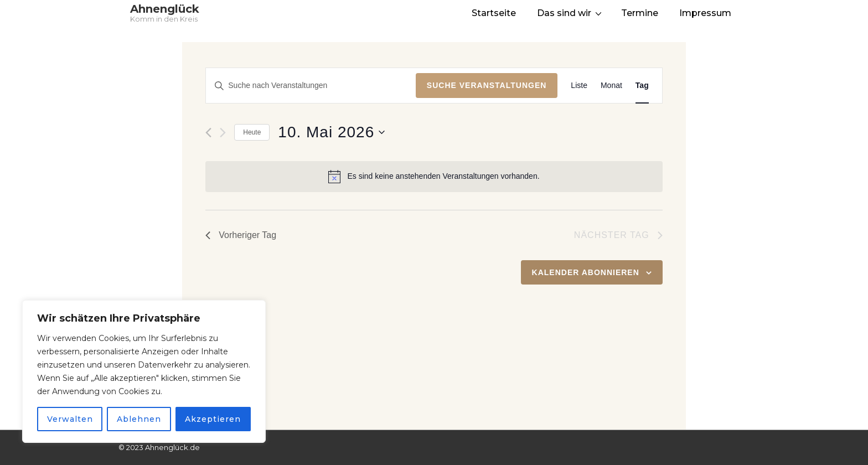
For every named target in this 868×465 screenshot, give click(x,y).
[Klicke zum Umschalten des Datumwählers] (331, 132)
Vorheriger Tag (241, 235)
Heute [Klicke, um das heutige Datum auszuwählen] (252, 132)
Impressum (705, 13)
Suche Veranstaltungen (487, 85)
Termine (640, 13)
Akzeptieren (213, 419)
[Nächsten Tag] (223, 133)
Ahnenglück (165, 9)
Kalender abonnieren (586, 272)
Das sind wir (571, 13)
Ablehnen (139, 419)
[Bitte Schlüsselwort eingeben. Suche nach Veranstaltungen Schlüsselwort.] (311, 86)
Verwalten (70, 419)
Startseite (494, 13)
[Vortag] (208, 133)
